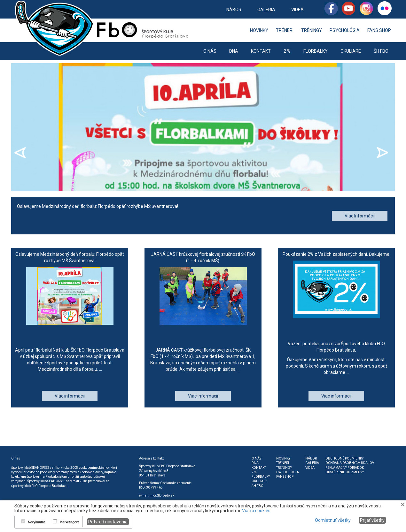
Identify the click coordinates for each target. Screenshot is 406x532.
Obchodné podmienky (344, 458)
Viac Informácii (360, 216)
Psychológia (345, 30)
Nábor (234, 10)
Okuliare (351, 51)
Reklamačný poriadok (345, 468)
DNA (234, 51)
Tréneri (285, 30)
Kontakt (261, 51)
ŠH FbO (381, 51)
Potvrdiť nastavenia (108, 522)
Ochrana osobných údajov (350, 463)
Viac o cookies (256, 511)
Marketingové (69, 522)
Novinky (259, 30)
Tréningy (312, 30)
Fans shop (379, 30)
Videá (297, 10)
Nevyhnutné (37, 522)
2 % (287, 51)
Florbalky (316, 51)
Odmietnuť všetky (333, 520)
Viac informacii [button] (70, 396)
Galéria (266, 10)
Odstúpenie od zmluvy (345, 472)
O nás (210, 51)
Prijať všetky (372, 520)
